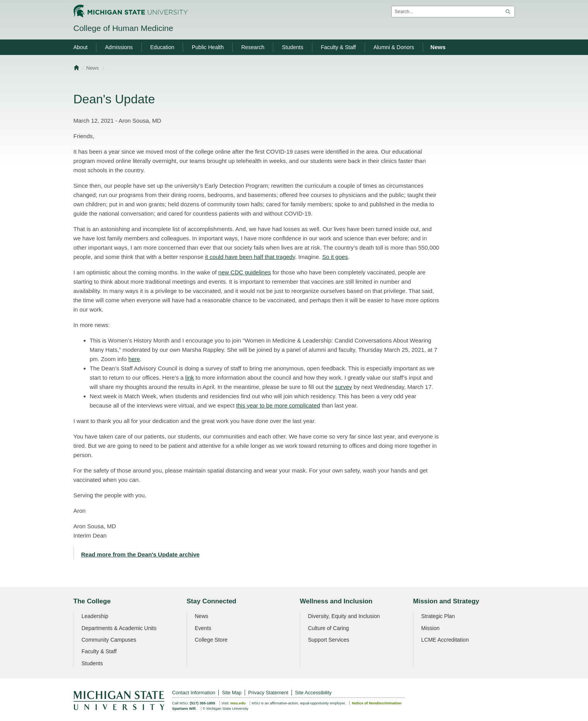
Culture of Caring (329, 628)
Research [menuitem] (253, 47)
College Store (211, 640)
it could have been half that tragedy (250, 257)
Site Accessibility (313, 693)
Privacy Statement (268, 693)
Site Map (232, 693)
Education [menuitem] (162, 47)
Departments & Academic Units (119, 628)
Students (92, 663)
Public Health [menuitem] (208, 47)
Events (203, 628)
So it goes (335, 257)
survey (343, 387)
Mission (430, 628)
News (93, 68)
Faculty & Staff (99, 651)
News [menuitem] (438, 47)
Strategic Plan (438, 616)
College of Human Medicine (123, 28)
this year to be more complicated (278, 405)
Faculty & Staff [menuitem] (339, 47)
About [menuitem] (81, 47)
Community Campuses (109, 640)
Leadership (95, 616)
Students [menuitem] (292, 47)
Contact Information (194, 693)
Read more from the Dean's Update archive (141, 554)
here (134, 359)
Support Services (329, 640)
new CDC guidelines (245, 272)
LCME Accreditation (445, 640)
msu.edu (238, 703)
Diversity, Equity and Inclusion (344, 616)
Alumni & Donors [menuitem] (394, 47)
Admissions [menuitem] (119, 47)
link (190, 378)
